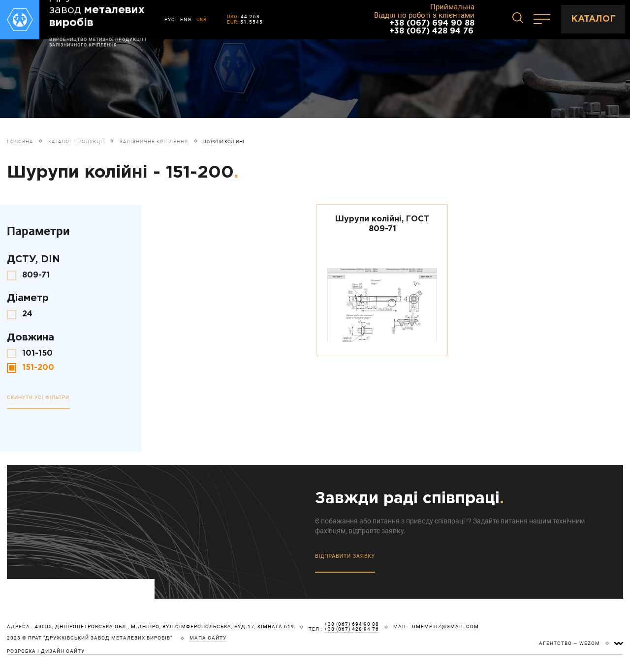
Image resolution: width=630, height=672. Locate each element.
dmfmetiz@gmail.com (445, 627)
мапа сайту (208, 638)
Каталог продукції (76, 141)
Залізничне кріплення (154, 141)
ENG (186, 19)
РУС (170, 19)
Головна (20, 141)
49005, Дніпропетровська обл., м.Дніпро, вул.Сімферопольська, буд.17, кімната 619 (165, 627)
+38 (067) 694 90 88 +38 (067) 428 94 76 (432, 27)
